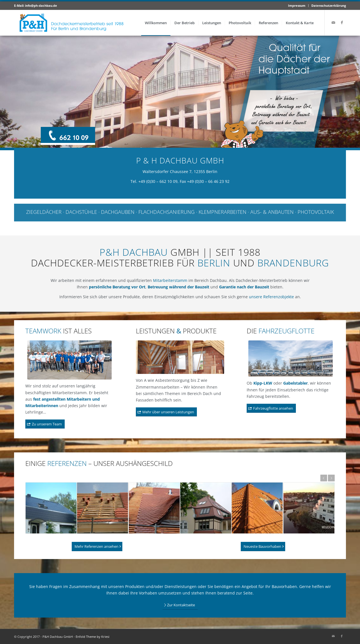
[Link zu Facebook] (342, 23)
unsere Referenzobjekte (271, 297)
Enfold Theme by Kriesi (93, 637)
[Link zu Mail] (333, 23)
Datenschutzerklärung (329, 5)
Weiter (331, 478)
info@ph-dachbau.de (41, 5)
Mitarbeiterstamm (170, 280)
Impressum (297, 5)
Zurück (324, 478)
